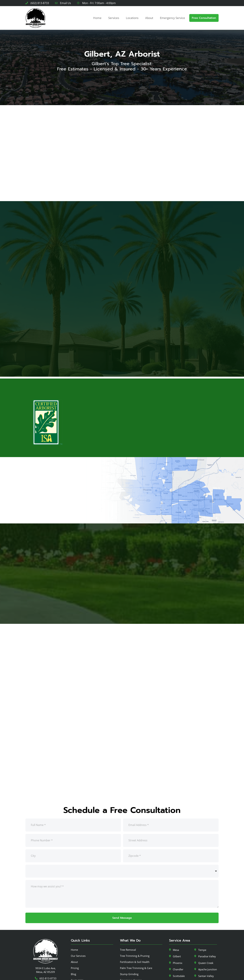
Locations (132, 18)
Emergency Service (172, 18)
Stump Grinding (129, 954)
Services (114, 18)
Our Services (78, 936)
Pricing (75, 948)
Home (97, 18)
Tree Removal (128, 930)
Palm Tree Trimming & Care (136, 948)
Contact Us (77, 960)
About (149, 18)
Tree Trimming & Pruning (135, 936)
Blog (73, 954)
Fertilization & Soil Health (135, 942)
